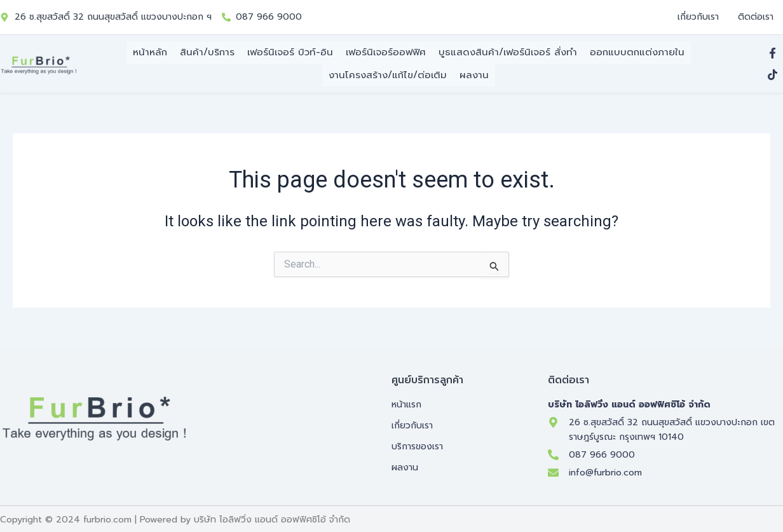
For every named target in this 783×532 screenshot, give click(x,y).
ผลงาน (474, 72)
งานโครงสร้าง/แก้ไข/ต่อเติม (388, 72)
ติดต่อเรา (756, 17)
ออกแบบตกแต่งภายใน (637, 53)
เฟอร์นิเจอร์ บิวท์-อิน (290, 53)
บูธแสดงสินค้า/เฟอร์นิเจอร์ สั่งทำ (508, 53)
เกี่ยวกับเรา (698, 17)
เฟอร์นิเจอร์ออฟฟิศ (386, 53)
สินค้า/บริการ (207, 53)
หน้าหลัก (150, 53)
